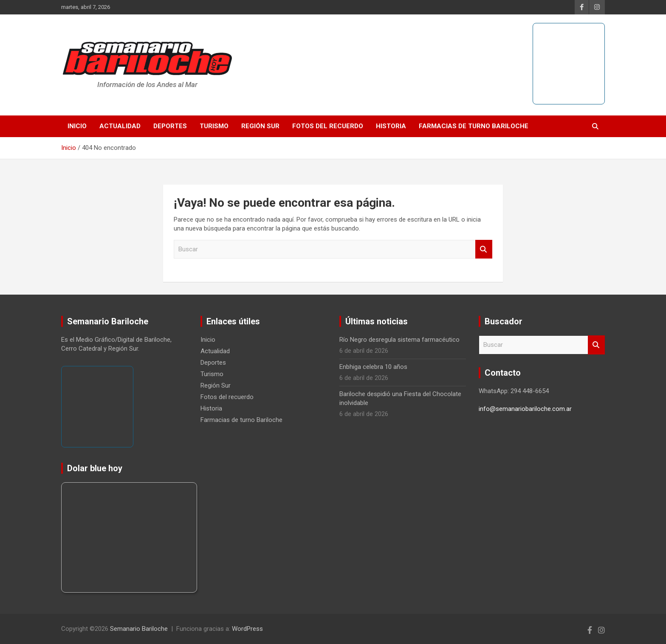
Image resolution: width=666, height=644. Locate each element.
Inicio (77, 126)
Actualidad (120, 126)
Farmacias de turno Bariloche (474, 126)
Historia (391, 126)
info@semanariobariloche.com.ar (525, 409)
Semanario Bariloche (139, 629)
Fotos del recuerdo (328, 126)
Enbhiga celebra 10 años (373, 367)
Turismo (214, 126)
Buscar (484, 249)
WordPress (247, 629)
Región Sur (260, 126)
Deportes (170, 126)
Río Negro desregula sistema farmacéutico (399, 340)
